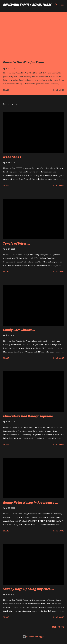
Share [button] (6, 90)
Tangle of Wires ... (17, 243)
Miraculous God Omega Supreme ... (30, 416)
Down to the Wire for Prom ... (25, 62)
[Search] (56, 5)
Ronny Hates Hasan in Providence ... (31, 502)
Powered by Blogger (33, 637)
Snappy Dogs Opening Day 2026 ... (29, 589)
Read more (59, 90)
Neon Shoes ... (14, 157)
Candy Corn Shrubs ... (19, 330)
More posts (58, 627)
